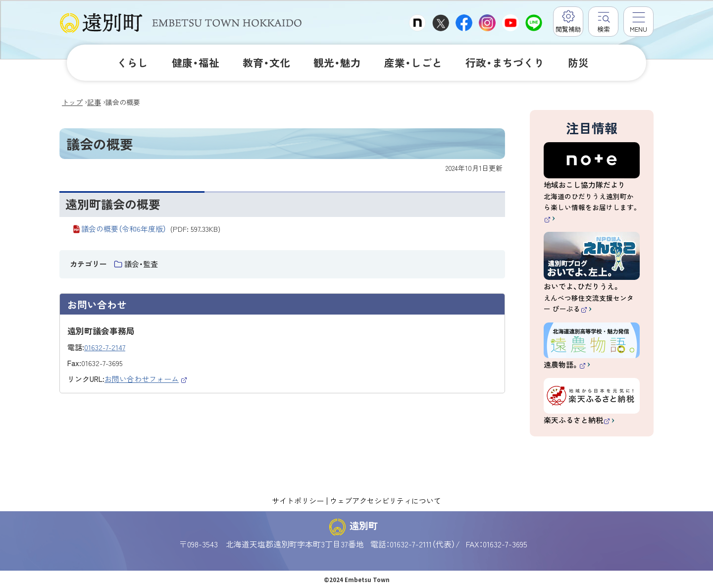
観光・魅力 (337, 62)
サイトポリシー (298, 500)
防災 (578, 62)
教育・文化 (266, 62)
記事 (94, 102)
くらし (132, 62)
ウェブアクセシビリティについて (385, 500)
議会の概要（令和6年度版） (151, 229)
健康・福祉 (196, 62)
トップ (72, 102)
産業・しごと (413, 62)
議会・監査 (141, 264)
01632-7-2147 (105, 347)
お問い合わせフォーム (146, 379)
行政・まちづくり (505, 62)
